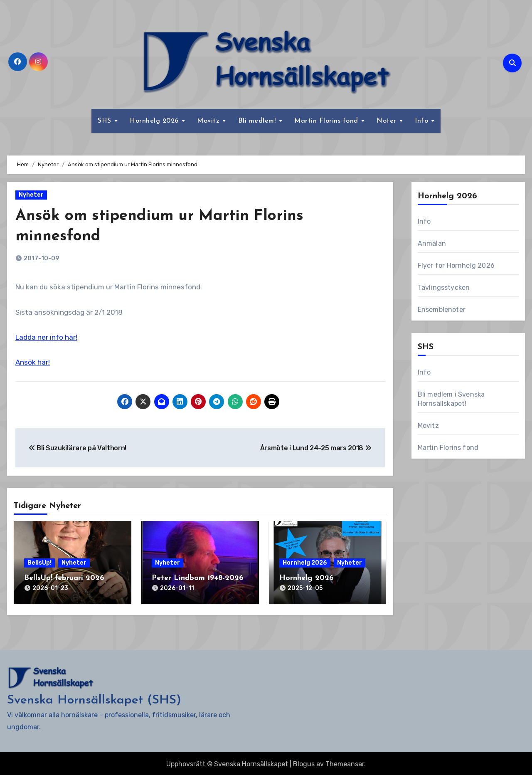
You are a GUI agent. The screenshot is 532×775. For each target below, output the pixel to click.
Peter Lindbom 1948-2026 (198, 578)
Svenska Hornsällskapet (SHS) (94, 699)
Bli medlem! (258, 121)
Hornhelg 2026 (155, 121)
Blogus (304, 763)
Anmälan (432, 243)
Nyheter (31, 195)
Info (423, 121)
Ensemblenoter (442, 310)
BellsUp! (39, 563)
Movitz (209, 121)
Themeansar (345, 763)
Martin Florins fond (327, 121)
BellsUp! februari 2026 (64, 578)
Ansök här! (33, 362)
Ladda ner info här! (46, 337)
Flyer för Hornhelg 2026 (456, 265)
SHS (106, 121)
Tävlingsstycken (444, 288)
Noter (388, 121)
